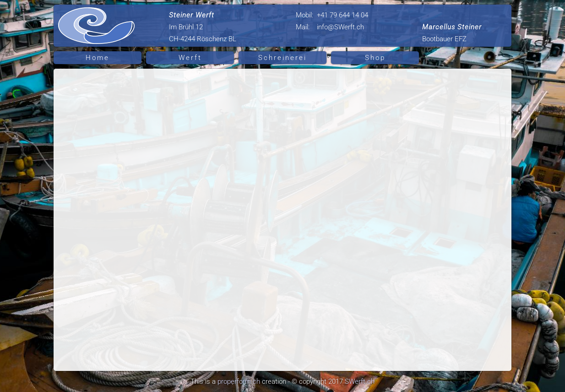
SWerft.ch (360, 381)
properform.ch (239, 381)
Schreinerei (282, 58)
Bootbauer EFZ (452, 33)
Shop (375, 58)
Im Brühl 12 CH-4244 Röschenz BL (203, 27)
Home (98, 58)
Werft (190, 58)
